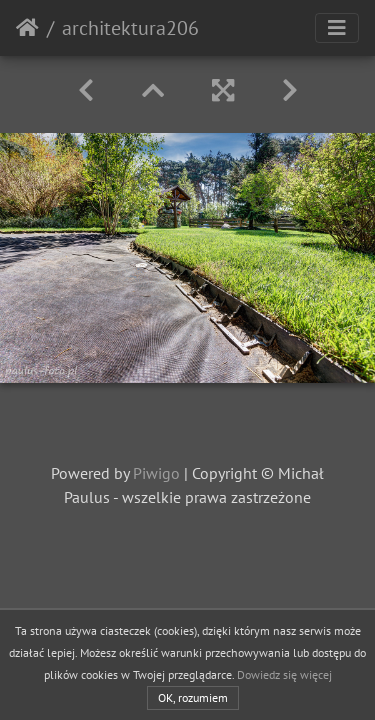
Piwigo (156, 473)
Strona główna (27, 28)
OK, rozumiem (193, 697)
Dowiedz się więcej (284, 674)
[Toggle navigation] (337, 28)
